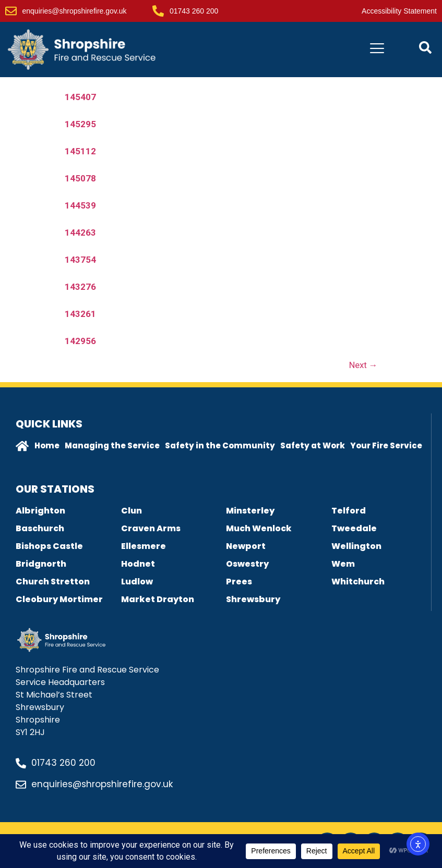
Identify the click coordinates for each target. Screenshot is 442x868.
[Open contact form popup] (425, 47)
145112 (80, 151)
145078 (80, 178)
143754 (80, 260)
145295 (80, 124)
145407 (80, 97)
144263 (80, 233)
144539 (80, 205)
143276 (80, 287)
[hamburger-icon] (377, 50)
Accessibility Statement (399, 11)
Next (363, 365)
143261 (80, 314)
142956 (80, 341)
